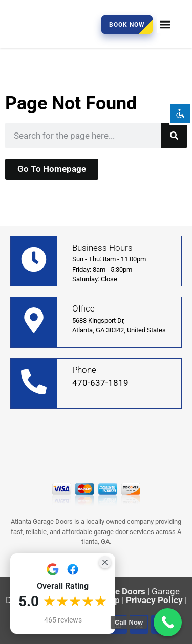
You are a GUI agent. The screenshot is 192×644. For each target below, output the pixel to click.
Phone (84, 370)
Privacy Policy (154, 600)
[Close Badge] (105, 562)
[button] (166, 24)
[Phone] (34, 382)
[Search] (174, 136)
